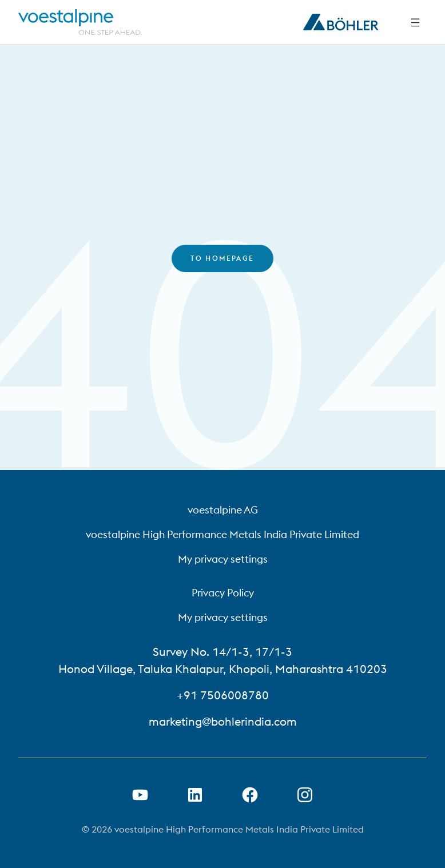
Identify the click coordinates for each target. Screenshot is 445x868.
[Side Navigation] (415, 22)
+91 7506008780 (223, 695)
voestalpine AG (223, 510)
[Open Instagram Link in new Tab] (305, 795)
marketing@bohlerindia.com (223, 721)
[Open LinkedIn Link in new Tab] (195, 795)
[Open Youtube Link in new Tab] (140, 795)
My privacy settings (223, 559)
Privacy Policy (223, 593)
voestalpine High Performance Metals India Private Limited (223, 534)
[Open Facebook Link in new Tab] (250, 795)
